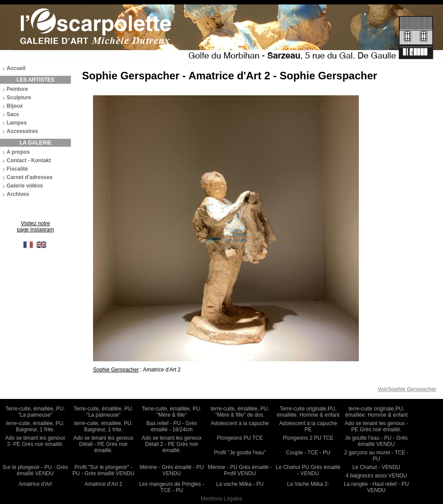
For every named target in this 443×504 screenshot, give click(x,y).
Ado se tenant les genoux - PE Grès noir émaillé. (376, 426)
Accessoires (22, 131)
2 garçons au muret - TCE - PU (376, 456)
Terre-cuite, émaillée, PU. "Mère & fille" (172, 412)
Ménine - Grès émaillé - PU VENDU (172, 470)
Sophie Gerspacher (116, 370)
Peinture (17, 89)
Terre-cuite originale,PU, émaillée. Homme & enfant (308, 412)
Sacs (13, 114)
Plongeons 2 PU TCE (308, 438)
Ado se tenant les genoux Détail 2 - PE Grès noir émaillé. (172, 444)
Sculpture (19, 98)
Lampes (17, 123)
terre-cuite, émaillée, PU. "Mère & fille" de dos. (240, 412)
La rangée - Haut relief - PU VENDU (376, 487)
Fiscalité (17, 169)
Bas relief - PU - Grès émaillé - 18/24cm (171, 426)
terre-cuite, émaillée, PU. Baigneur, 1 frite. (35, 426)
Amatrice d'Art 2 (103, 484)
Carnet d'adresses (30, 177)
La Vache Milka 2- (308, 484)
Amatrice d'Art (35, 484)
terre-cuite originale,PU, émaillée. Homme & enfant (376, 412)
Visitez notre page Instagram (35, 227)
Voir (407, 389)
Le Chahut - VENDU (376, 467)
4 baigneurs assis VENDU (376, 476)
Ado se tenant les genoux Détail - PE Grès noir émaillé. (103, 444)
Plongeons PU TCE (240, 438)
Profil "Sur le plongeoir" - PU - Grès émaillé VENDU (103, 470)
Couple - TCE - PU (308, 453)
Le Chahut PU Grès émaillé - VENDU (308, 470)
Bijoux (15, 106)
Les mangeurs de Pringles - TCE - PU (172, 487)
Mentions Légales (221, 499)
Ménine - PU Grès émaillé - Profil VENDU (240, 470)
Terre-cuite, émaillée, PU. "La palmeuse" (35, 412)
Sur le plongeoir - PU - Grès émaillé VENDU (35, 470)
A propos (18, 152)
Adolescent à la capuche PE (308, 426)
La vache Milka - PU (240, 484)
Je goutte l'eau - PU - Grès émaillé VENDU (377, 441)
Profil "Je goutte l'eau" (240, 453)
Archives (18, 194)
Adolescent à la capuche (240, 423)
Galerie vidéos (25, 186)
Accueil (16, 68)
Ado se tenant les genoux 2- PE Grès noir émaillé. (35, 441)
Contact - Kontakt (29, 160)
